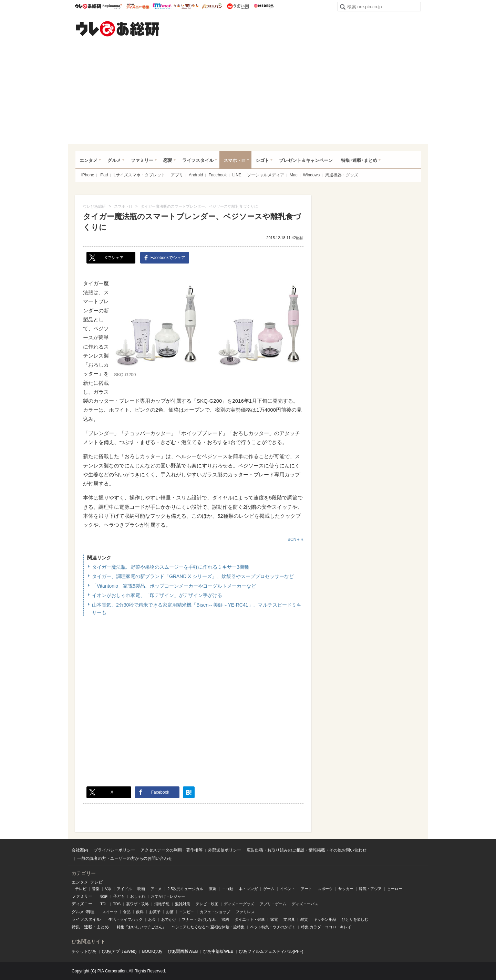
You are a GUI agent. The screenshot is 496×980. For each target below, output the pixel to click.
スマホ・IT (235, 160)
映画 (141, 889)
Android (196, 175)
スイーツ (110, 912)
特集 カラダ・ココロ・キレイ (326, 927)
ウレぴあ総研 (88, 6)
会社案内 (80, 850)
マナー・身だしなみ (199, 919)
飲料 (140, 912)
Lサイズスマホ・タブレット (139, 175)
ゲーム (269, 889)
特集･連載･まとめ (359, 160)
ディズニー (82, 904)
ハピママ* (112, 6)
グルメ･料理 (83, 912)
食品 (127, 912)
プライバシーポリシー (114, 850)
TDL (104, 904)
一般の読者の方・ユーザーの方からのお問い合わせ (125, 858)
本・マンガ (248, 889)
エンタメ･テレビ (87, 882)
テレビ (81, 889)
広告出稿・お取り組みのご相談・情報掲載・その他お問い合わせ (307, 850)
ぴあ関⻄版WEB (183, 951)
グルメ (114, 160)
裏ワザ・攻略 (137, 904)
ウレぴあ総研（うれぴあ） (117, 29)
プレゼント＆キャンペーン (306, 160)
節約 (225, 919)
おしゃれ (138, 896)
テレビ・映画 (207, 904)
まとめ (103, 927)
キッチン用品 (325, 919)
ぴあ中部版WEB (218, 951)
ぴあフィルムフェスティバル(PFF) (271, 951)
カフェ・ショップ (215, 912)
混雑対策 (183, 904)
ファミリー (142, 160)
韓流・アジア (370, 889)
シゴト (262, 160)
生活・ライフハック (126, 919)
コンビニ (187, 912)
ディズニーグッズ (239, 904)
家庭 (104, 896)
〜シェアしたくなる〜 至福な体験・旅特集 (208, 927)
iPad (104, 175)
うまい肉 (238, 6)
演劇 (213, 889)
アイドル (124, 889)
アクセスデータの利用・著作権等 (172, 850)
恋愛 (168, 160)
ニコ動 (228, 889)
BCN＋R (296, 539)
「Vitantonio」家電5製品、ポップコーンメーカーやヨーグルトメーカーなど (174, 586)
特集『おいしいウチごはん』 (141, 927)
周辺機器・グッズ (342, 175)
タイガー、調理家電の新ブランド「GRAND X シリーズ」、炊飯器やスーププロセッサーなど (193, 576)
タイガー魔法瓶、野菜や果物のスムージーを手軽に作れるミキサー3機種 (170, 567)
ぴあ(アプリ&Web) (119, 951)
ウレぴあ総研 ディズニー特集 (138, 6)
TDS (117, 904)
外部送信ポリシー (225, 850)
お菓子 (155, 912)
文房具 (289, 919)
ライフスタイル (198, 160)
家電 (274, 919)
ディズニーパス (305, 904)
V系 (108, 889)
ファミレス (245, 912)
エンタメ (89, 160)
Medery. (264, 6)
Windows (312, 175)
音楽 (96, 889)
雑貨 (304, 919)
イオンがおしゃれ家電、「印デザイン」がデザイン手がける (157, 595)
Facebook (218, 175)
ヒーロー (395, 889)
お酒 (170, 912)
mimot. (162, 6)
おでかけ (169, 919)
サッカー (346, 889)
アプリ (177, 175)
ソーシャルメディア (266, 175)
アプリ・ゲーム (273, 904)
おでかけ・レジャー (168, 896)
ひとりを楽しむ (355, 919)
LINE (237, 175)
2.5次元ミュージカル (185, 889)
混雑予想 (162, 904)
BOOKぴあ (152, 951)
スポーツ (325, 889)
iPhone (88, 175)
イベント (288, 889)
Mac (294, 175)
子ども (119, 896)
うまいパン (212, 6)
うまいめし (186, 6)
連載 (88, 927)
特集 (76, 927)
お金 (152, 919)
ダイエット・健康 (250, 919)
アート (306, 889)
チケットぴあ (84, 951)
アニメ (156, 889)
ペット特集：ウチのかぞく (273, 927)
